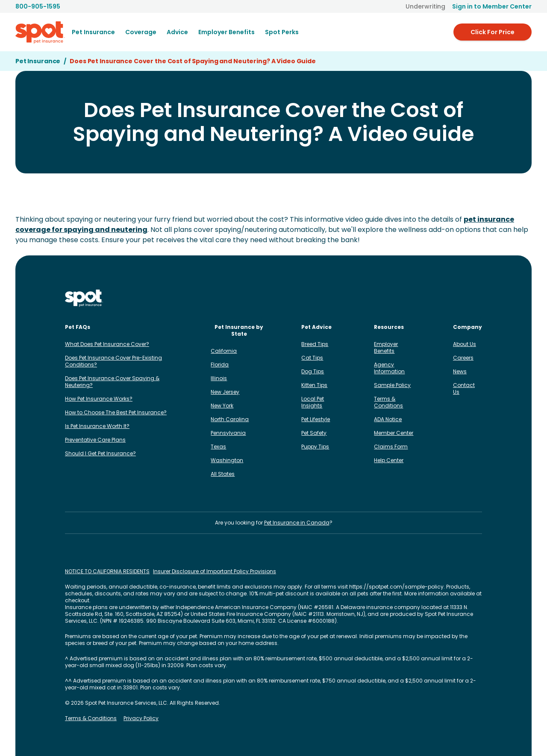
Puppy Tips (315, 447)
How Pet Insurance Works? (99, 399)
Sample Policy (392, 385)
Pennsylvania (228, 433)
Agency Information (389, 368)
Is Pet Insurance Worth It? (97, 426)
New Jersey (225, 392)
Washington (227, 460)
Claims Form (391, 447)
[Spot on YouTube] (477, 298)
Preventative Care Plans (95, 440)
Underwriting (425, 6)
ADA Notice (388, 419)
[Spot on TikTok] (436, 298)
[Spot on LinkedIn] (422, 298)
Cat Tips (312, 358)
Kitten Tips (314, 385)
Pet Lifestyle (316, 419)
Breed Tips (315, 344)
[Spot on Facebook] (409, 298)
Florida (220, 365)
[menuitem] (93, 32)
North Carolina (230, 419)
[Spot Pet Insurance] (84, 298)
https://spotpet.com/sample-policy (396, 587)
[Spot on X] (450, 298)
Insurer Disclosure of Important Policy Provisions (215, 571)
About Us (465, 344)
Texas (218, 447)
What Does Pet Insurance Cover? (107, 344)
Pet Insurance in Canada (297, 523)
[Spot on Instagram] (395, 298)
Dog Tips (313, 371)
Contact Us (464, 388)
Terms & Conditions (388, 402)
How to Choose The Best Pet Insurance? (116, 412)
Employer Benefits (386, 347)
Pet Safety (314, 433)
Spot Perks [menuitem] (282, 32)
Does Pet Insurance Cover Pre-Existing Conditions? (113, 361)
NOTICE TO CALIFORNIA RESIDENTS (107, 571)
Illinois (219, 378)
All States (223, 474)
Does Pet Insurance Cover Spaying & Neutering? (112, 382)
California (224, 351)
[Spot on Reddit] (463, 298)
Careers (463, 358)
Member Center (394, 433)
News (460, 371)
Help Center (389, 460)
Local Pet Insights (313, 402)
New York (222, 406)
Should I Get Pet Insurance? (100, 453)
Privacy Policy (141, 718)
